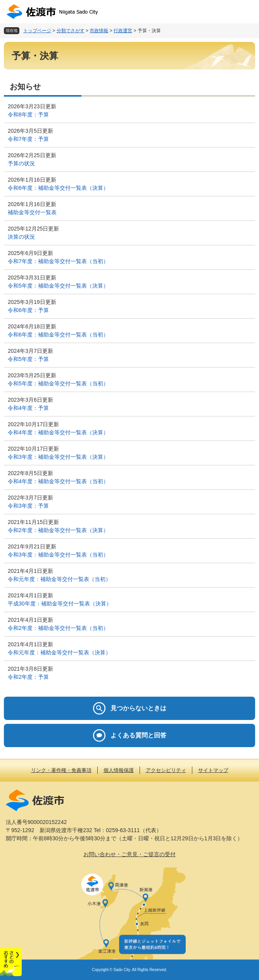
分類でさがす (71, 31)
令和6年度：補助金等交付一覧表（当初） (58, 335)
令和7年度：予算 (28, 139)
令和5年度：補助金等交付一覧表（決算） (58, 286)
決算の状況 (21, 237)
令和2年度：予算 (28, 677)
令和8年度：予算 (28, 114)
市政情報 (99, 31)
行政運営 (123, 31)
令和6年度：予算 (28, 310)
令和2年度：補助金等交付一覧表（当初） (58, 628)
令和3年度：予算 (28, 506)
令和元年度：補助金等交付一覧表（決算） (59, 652)
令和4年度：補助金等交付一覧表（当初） (58, 481)
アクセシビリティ (166, 770)
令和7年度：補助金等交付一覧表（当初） (58, 261)
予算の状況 (21, 163)
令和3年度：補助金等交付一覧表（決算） (58, 457)
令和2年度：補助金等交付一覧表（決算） (58, 530)
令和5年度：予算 (28, 359)
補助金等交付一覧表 (32, 212)
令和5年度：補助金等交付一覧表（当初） (58, 383)
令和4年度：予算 (28, 408)
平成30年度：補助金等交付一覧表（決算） (60, 604)
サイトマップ (213, 770)
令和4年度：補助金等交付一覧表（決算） (58, 432)
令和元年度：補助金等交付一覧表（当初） (59, 579)
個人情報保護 (119, 770)
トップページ (37, 31)
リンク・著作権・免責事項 (61, 770)
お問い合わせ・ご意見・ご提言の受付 (129, 854)
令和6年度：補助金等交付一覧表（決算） (58, 188)
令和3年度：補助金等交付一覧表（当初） (58, 555)
